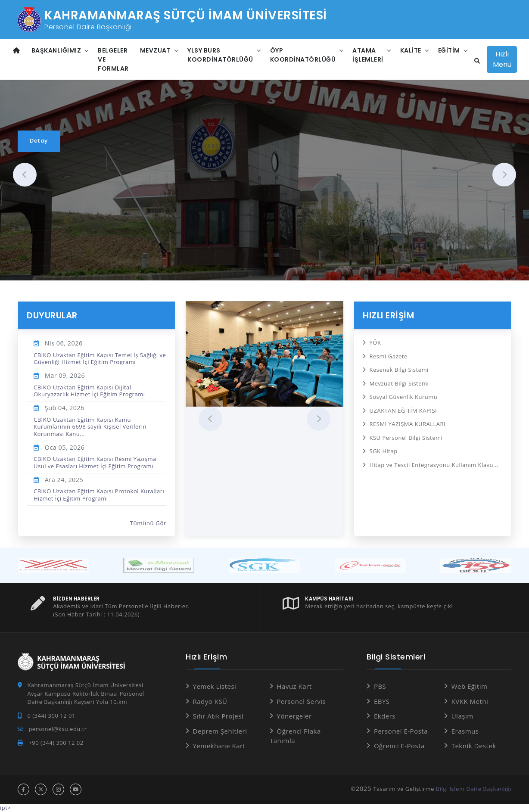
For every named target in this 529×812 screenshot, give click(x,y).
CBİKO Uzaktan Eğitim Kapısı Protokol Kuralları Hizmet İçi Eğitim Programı (99, 495)
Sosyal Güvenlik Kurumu (404, 397)
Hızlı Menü (502, 59)
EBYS (382, 701)
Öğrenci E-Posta (399, 746)
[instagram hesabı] (58, 789)
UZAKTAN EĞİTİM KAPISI (403, 411)
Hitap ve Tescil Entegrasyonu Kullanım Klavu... (434, 465)
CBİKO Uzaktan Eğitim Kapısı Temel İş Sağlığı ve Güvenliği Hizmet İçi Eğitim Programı (100, 358)
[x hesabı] (41, 789)
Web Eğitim (470, 686)
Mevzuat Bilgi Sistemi (399, 383)
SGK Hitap (384, 451)
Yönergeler (294, 716)
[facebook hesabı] (23, 789)
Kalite (411, 50)
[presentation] (25, 175)
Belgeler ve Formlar (113, 59)
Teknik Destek (474, 746)
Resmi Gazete (389, 356)
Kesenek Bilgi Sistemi (399, 370)
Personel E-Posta (401, 731)
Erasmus (465, 731)
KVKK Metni (470, 701)
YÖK (375, 342)
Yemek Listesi (215, 686)
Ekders (385, 716)
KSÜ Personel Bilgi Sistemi (406, 438)
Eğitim (449, 50)
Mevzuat (156, 50)
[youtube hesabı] (76, 789)
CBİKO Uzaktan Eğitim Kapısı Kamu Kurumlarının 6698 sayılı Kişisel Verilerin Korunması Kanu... (90, 427)
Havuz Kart (294, 686)
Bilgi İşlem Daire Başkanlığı (474, 789)
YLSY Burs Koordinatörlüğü (220, 55)
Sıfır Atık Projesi (218, 716)
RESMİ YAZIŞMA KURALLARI (408, 424)
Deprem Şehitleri (220, 731)
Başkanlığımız (56, 50)
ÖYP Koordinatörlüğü (303, 55)
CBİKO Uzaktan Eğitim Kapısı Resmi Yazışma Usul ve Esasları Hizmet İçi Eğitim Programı (95, 462)
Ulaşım (462, 716)
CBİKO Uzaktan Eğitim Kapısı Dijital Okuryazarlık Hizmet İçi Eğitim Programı (89, 391)
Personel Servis (302, 701)
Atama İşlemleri (368, 55)
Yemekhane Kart (219, 746)
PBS (380, 686)
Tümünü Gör (149, 523)
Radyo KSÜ (210, 701)
